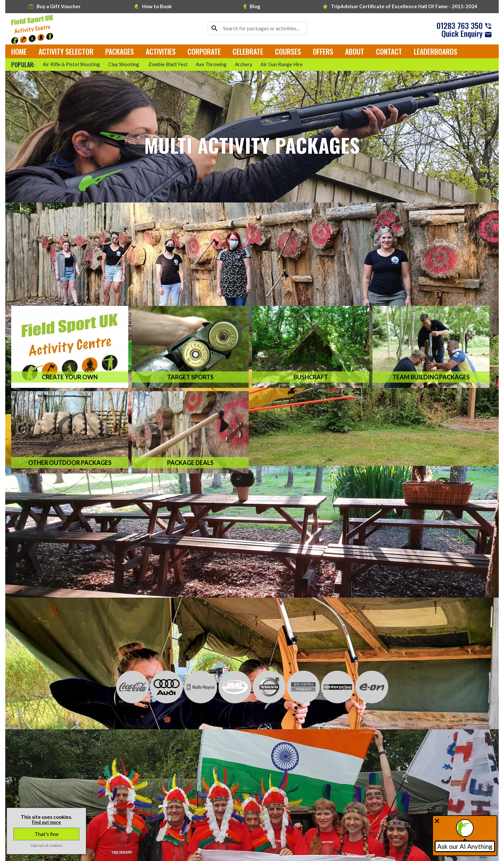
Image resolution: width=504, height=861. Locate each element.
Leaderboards (436, 51)
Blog (252, 6)
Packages (120, 51)
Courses (288, 51)
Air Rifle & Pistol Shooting (71, 64)
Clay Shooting (124, 64)
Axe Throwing (211, 64)
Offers (323, 51)
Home (19, 51)
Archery (244, 64)
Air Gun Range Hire (282, 64)
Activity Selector (66, 51)
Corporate (204, 51)
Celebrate (248, 51)
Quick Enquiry (462, 33)
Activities (161, 51)
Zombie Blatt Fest (168, 64)
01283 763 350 (460, 25)
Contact (389, 51)
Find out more (46, 822)
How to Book (153, 6)
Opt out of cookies (47, 845)
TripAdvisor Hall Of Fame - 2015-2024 (400, 6)
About (355, 51)
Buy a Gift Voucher (54, 6)
